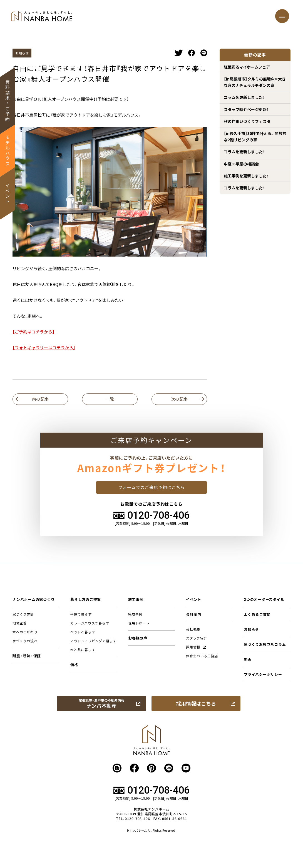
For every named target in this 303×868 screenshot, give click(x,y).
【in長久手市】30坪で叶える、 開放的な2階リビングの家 (255, 136)
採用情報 (196, 647)
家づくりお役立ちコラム (265, 644)
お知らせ (251, 629)
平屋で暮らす (81, 614)
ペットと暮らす (83, 632)
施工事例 (136, 599)
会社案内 (194, 614)
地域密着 (20, 623)
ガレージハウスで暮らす (90, 623)
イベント (194, 599)
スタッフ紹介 (197, 638)
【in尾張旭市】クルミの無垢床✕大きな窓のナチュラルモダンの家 (255, 82)
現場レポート (139, 623)
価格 (74, 665)
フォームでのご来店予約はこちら (151, 487)
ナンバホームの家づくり (33, 599)
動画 (248, 659)
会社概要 (193, 629)
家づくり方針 (23, 614)
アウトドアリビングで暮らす (93, 641)
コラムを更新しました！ (244, 97)
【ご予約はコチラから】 (33, 332)
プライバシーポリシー (263, 674)
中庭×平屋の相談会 (241, 164)
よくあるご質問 (257, 614)
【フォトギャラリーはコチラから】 (44, 348)
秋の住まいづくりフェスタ (247, 121)
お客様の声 (138, 638)
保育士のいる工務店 (202, 656)
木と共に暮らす (83, 650)
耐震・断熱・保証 (27, 656)
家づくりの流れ (25, 641)
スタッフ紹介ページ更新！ (246, 109)
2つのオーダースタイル (264, 599)
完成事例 (135, 614)
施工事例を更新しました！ (246, 176)
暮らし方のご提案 (86, 599)
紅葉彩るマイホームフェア (247, 67)
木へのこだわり (25, 632)
